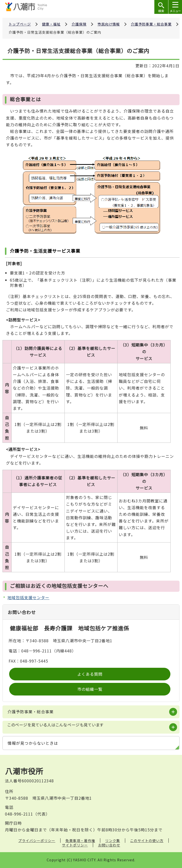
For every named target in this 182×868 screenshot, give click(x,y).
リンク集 (113, 841)
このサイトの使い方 (147, 841)
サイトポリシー (75, 845)
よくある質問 (90, 674)
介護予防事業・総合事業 (151, 24)
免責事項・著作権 (80, 841)
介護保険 (79, 24)
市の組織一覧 (90, 689)
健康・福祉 (51, 24)
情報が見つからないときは (33, 743)
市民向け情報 (109, 24)
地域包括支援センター (28, 597)
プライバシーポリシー (37, 841)
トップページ (20, 24)
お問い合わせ (109, 845)
